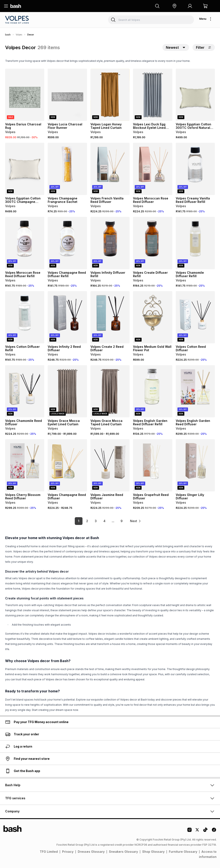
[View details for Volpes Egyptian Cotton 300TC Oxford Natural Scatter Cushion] (195, 95)
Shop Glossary (153, 852)
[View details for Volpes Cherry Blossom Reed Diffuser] (25, 465)
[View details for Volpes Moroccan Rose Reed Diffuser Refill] (25, 243)
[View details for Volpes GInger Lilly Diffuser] (195, 465)
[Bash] (8, 35)
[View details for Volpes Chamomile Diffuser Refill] (195, 243)
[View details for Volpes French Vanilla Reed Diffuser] (110, 169)
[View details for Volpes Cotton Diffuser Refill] (25, 317)
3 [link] (95, 521)
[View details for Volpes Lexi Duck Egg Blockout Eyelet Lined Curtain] (153, 95)
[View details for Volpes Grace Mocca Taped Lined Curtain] (110, 391)
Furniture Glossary (183, 852)
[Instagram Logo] (189, 831)
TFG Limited (49, 852)
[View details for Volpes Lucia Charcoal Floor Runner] (67, 95)
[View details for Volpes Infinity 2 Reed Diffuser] (67, 317)
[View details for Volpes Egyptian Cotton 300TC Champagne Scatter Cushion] (25, 169)
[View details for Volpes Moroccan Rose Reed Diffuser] (153, 169)
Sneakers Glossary (123, 852)
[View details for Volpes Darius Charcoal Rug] (25, 95)
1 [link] (78, 521)
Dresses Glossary (91, 852)
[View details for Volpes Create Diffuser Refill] (153, 243)
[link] (136, 521)
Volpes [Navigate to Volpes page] (19, 35)
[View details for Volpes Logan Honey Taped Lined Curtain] (110, 95)
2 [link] (86, 521)
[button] (174, 6)
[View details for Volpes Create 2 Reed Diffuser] (110, 317)
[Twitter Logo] (197, 831)
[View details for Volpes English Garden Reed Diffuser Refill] (153, 391)
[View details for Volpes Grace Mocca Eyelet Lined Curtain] (67, 391)
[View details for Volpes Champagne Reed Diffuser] (67, 465)
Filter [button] (204, 47)
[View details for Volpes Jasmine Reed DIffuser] (110, 465)
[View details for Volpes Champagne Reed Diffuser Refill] (67, 243)
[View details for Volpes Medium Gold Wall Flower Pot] (153, 317)
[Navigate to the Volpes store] (18, 20)
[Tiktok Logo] (205, 831)
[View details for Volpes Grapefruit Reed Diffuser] (153, 465)
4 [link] (104, 521)
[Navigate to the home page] (16, 6)
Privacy (68, 852)
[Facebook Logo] (214, 831)
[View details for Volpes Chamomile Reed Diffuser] (25, 391)
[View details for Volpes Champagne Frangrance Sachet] (67, 169)
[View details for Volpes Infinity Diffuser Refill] (110, 243)
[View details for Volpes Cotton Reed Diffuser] (195, 317)
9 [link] (121, 521)
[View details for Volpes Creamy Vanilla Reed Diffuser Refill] (195, 169)
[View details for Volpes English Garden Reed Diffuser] (195, 391)
